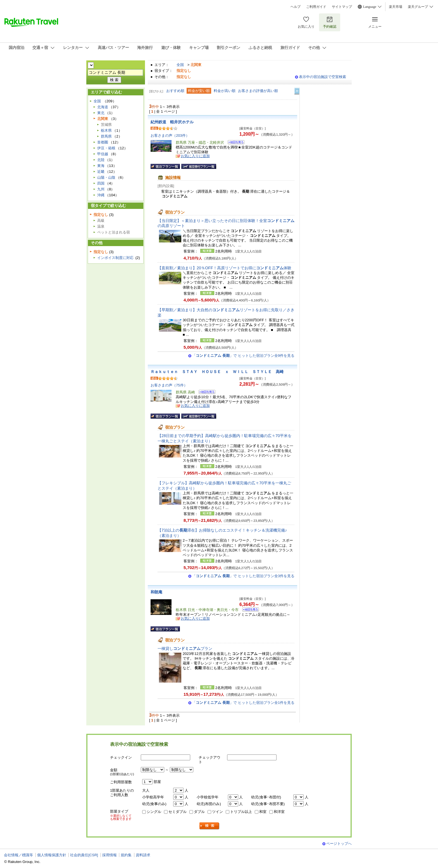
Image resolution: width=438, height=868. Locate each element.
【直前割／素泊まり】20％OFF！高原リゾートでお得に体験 (224, 268)
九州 (101, 189)
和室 (263, 812)
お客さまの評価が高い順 (258, 91)
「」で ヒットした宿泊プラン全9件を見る (243, 356)
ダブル (199, 812)
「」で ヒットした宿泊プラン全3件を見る (243, 576)
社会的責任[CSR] (84, 855)
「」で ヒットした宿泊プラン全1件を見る (243, 703)
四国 (101, 183)
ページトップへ (339, 844)
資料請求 (143, 855)
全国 (180, 65)
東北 (101, 113)
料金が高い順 (225, 91)
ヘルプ (296, 7)
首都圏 (103, 142)
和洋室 (279, 812)
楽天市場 (396, 7)
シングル (154, 812)
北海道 (103, 107)
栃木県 (106, 130)
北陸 (101, 160)
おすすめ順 (175, 91)
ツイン (217, 812)
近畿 (101, 172)
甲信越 (103, 154)
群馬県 (106, 136)
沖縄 (101, 195)
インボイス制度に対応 (115, 258)
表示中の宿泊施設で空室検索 (322, 77)
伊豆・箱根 (106, 148)
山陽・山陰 (106, 177)
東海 (101, 166)
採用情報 (109, 855)
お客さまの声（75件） (169, 385)
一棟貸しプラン (185, 648)
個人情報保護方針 (52, 855)
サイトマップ (342, 7)
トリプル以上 (241, 812)
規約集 (126, 855)
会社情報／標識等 (18, 855)
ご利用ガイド (316, 7)
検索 (210, 826)
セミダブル (178, 812)
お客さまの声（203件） (170, 135)
